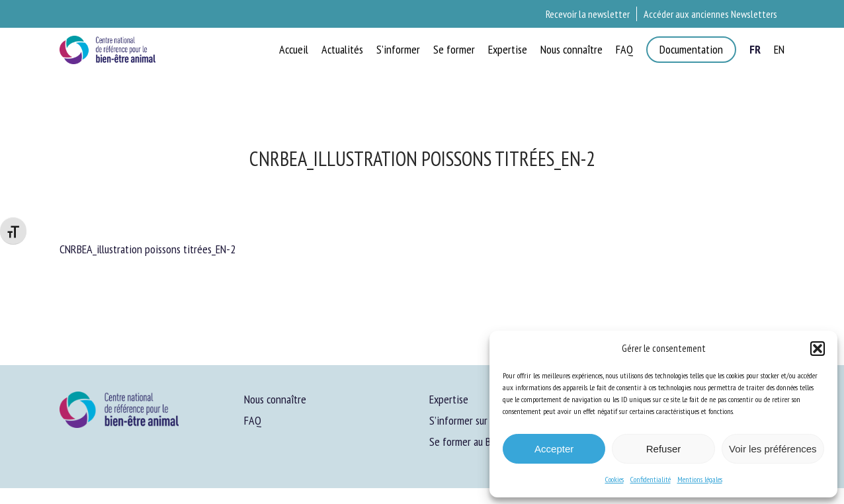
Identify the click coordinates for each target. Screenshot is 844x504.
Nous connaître (275, 399)
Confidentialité (651, 479)
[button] (818, 349)
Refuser (664, 449)
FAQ (253, 420)
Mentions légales (700, 479)
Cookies (614, 479)
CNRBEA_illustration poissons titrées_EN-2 (148, 249)
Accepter (554, 449)
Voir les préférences (773, 449)
